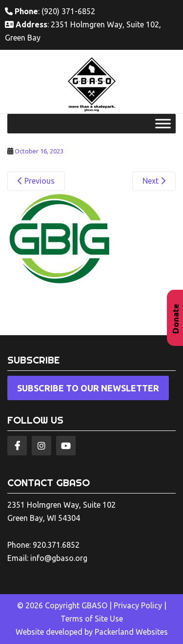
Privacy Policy (138, 605)
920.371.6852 (56, 545)
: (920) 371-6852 (50, 11)
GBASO (94, 605)
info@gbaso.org (59, 558)
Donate (175, 319)
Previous (36, 181)
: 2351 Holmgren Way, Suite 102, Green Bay (83, 31)
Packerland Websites (131, 632)
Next (154, 181)
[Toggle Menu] (163, 123)
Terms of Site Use (92, 619)
